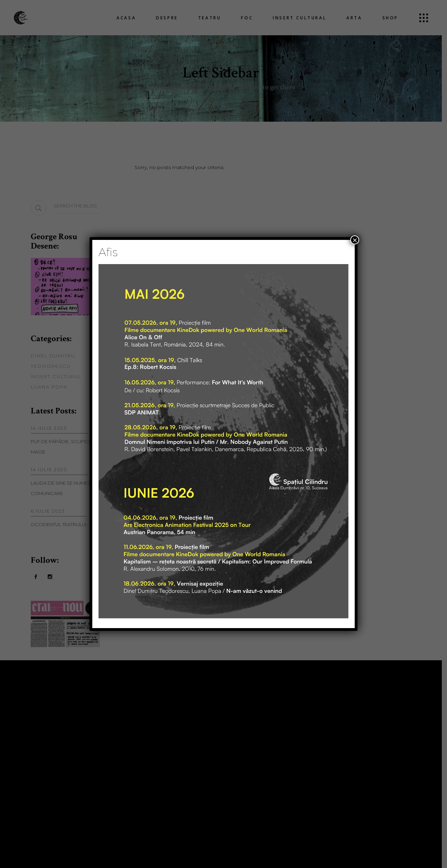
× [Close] (355, 240)
